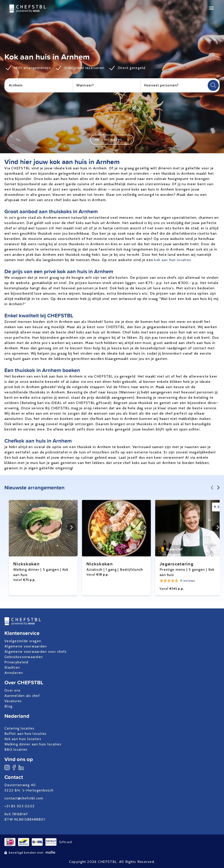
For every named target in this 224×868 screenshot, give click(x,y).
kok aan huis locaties (173, 260)
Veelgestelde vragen (23, 641)
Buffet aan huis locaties (26, 734)
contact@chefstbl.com (24, 798)
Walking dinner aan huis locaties (33, 744)
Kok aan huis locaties (23, 739)
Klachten (12, 667)
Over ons (12, 690)
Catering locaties (20, 728)
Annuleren (14, 673)
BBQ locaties (16, 749)
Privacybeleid (16, 662)
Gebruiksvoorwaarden (24, 657)
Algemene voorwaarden (26, 646)
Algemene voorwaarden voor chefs (36, 652)
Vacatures (13, 701)
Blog (8, 706)
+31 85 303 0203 (19, 806)
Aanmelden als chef (22, 696)
